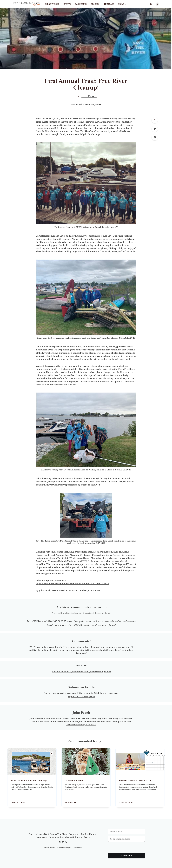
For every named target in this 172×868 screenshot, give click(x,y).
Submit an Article (81, 837)
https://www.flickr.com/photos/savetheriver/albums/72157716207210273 (73, 584)
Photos (93, 834)
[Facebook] (155, 137)
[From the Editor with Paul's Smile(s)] (32, 791)
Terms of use (78, 848)
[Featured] (52, 754)
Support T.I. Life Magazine (81, 697)
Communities (56, 837)
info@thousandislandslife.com (98, 650)
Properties (74, 834)
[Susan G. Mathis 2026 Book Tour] (140, 791)
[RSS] (66, 842)
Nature (107, 672)
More (123, 4)
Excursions (41, 837)
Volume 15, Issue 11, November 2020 (71, 672)
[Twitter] (155, 129)
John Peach (89, 96)
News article (96, 672)
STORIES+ (95, 4)
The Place (109, 4)
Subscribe (127, 856)
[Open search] (151, 4)
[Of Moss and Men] (86, 791)
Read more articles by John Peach (81, 725)
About (68, 837)
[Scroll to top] (155, 120)
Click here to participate (106, 693)
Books (84, 834)
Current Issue (52, 4)
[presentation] (127, 848)
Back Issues (81, 4)
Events (67, 4)
